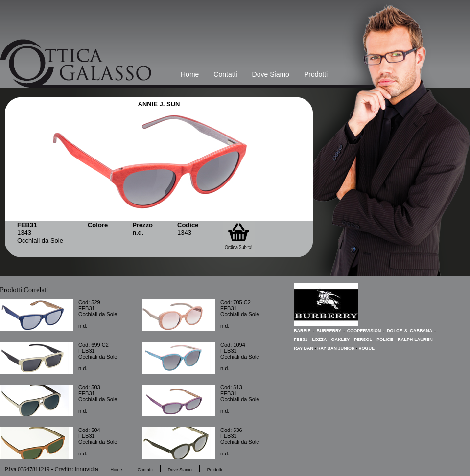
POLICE (385, 340)
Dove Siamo (271, 74)
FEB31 (301, 340)
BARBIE (302, 331)
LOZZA (319, 340)
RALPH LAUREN (415, 340)
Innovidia (87, 469)
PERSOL (363, 340)
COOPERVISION (364, 331)
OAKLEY (340, 340)
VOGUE (367, 348)
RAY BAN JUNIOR (336, 348)
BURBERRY (329, 331)
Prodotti (316, 74)
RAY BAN (304, 348)
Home (190, 74)
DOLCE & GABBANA (410, 331)
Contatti (225, 74)
